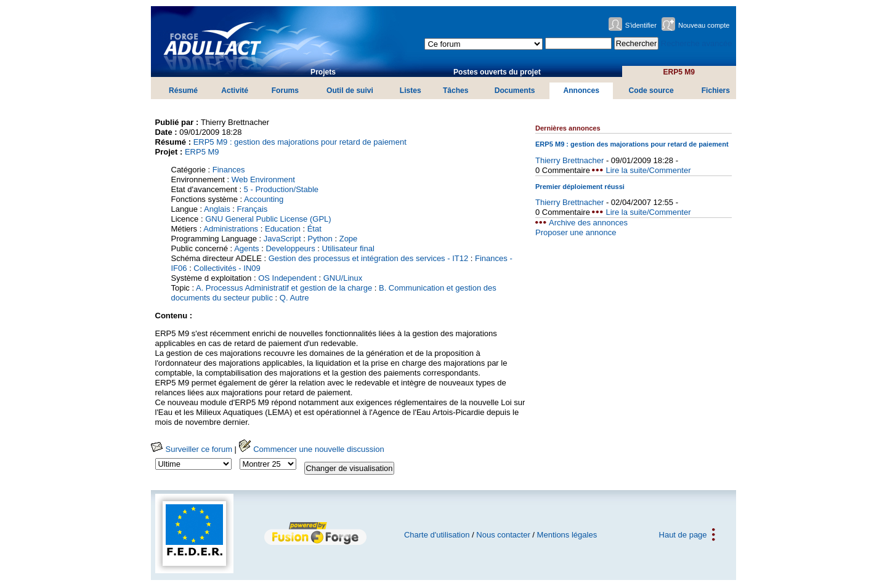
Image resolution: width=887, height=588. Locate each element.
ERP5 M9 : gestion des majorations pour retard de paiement (300, 142)
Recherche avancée (697, 43)
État (314, 229)
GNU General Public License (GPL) (268, 219)
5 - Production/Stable (281, 189)
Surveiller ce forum (192, 449)
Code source (651, 91)
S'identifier (641, 25)
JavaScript (282, 239)
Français (252, 209)
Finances (229, 170)
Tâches (456, 91)
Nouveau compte (704, 25)
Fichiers (716, 91)
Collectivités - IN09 (227, 268)
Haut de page (683, 535)
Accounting (264, 199)
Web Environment (263, 179)
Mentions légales (567, 535)
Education (283, 229)
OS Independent (287, 278)
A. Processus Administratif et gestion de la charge (284, 288)
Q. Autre (294, 298)
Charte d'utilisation (437, 535)
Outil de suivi (350, 91)
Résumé (183, 91)
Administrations (231, 229)
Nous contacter (503, 535)
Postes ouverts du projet (497, 72)
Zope (349, 239)
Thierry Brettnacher (569, 160)
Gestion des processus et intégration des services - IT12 (368, 258)
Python (320, 239)
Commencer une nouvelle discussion (312, 449)
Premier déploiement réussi (580, 187)
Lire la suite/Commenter (648, 170)
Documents (515, 91)
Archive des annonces (588, 223)
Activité (235, 91)
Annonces (581, 91)
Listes (411, 91)
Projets (323, 72)
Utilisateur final (348, 248)
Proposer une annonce (576, 232)
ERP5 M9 (679, 72)
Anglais (217, 209)
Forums (285, 91)
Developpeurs (290, 248)
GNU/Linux (343, 278)
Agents (246, 248)
